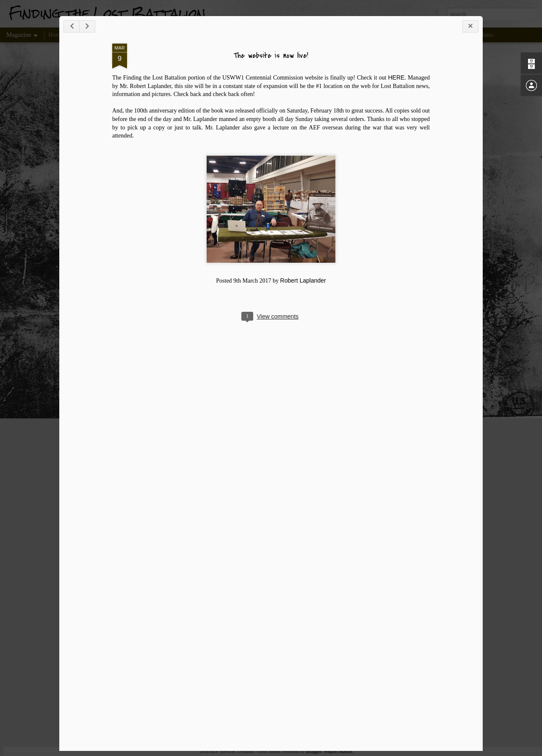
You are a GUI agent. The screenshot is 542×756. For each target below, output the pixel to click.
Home (55, 35)
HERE (397, 77)
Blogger (314, 751)
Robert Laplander (303, 280)
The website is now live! (271, 56)
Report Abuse (338, 751)
